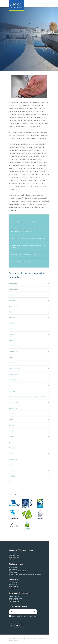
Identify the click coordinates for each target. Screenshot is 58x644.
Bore (29, 312)
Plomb (29, 453)
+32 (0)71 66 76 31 (15, 586)
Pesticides (29, 436)
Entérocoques (29, 374)
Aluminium (29, 283)
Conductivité (29, 351)
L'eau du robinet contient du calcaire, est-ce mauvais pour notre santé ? (29, 246)
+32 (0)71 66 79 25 (21, 571)
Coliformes (29, 346)
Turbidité (29, 476)
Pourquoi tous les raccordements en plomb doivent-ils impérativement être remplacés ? (29, 230)
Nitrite (29, 431)
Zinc (29, 482)
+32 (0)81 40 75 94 (15, 600)
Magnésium (29, 402)
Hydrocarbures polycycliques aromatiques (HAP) (29, 397)
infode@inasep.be (13, 573)
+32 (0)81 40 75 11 (15, 557)
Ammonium (29, 289)
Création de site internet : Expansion (37, 638)
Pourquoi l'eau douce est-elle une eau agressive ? (29, 254)
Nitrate (29, 425)
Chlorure (29, 334)
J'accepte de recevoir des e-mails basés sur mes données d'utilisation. (24, 617)
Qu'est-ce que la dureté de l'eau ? (29, 261)
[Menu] (47, 4)
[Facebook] (11, 625)
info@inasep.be (12, 559)
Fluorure (29, 391)
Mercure (29, 414)
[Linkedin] (17, 625)
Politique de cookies (14, 640)
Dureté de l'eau (29, 368)
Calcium (29, 329)
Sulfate (29, 470)
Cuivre (29, 357)
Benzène (29, 300)
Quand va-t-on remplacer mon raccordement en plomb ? (29, 238)
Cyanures (29, 363)
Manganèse (29, 408)
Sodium (29, 465)
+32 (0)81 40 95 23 (16, 602)
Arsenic (29, 295)
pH (29, 442)
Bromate (29, 317)
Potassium (29, 459)
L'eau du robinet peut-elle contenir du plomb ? (29, 222)
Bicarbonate (29, 306)
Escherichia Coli (29, 380)
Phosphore (29, 448)
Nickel (29, 419)
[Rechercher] (43, 4)
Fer (29, 385)
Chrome (29, 340)
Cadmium (29, 323)
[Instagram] (23, 625)
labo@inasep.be (12, 588)
